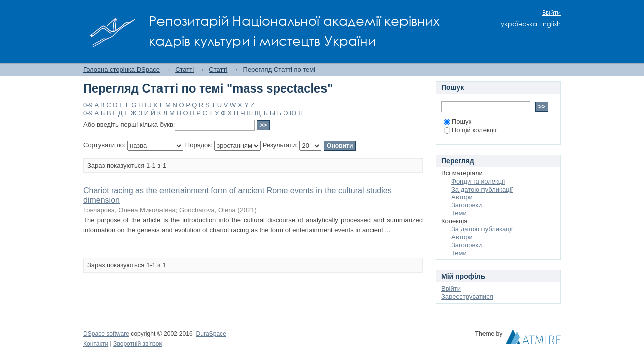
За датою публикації (482, 189)
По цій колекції (470, 130)
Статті (184, 70)
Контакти (96, 344)
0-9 (88, 105)
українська (519, 24)
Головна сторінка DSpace (122, 70)
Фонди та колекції (478, 181)
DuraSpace (211, 334)
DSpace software (106, 334)
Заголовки (467, 205)
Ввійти (552, 12)
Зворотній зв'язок (138, 344)
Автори (462, 197)
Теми (459, 213)
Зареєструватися (467, 296)
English (550, 24)
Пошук (458, 121)
